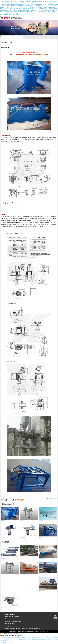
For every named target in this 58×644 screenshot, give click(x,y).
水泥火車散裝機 (41, 521)
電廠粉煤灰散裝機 (53, 499)
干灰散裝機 (22, 521)
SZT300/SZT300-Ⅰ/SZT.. (4, 521)
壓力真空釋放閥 (3, 608)
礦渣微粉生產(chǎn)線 (42, 591)
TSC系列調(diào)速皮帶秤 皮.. (43, 559)
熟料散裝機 (18, 501)
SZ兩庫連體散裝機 (9, 499)
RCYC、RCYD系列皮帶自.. (23, 576)
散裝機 (23, 501)
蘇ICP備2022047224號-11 (44, 632)
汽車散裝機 (3, 538)
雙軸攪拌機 (22, 558)
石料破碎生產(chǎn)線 (42, 575)
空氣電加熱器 (3, 559)
